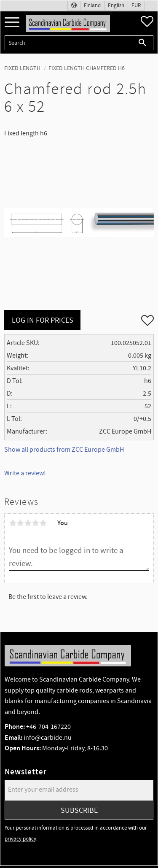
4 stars (35, 523)
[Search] (143, 43)
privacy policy (20, 839)
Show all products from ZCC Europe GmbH (64, 450)
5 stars (43, 523)
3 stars (28, 523)
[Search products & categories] (68, 43)
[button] (12, 23)
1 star (13, 523)
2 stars (20, 523)
